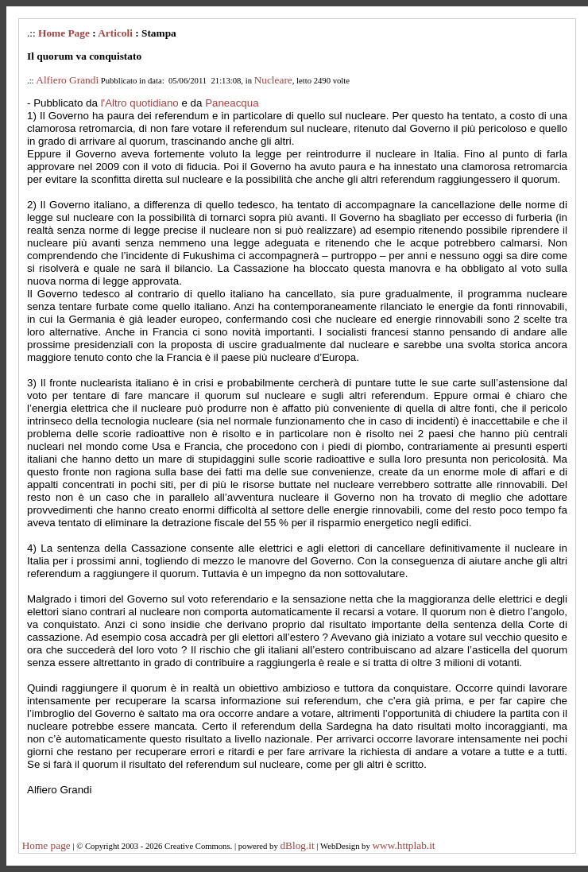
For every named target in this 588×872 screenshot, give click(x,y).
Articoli (115, 33)
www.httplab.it (403, 845)
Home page (46, 845)
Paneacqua (232, 103)
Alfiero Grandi (67, 80)
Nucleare (273, 80)
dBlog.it (297, 845)
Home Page (64, 33)
